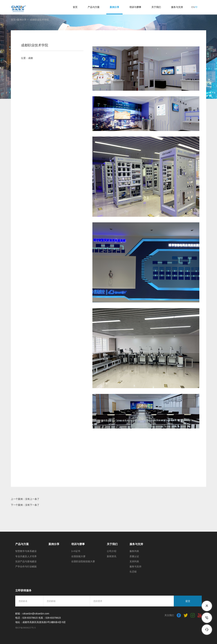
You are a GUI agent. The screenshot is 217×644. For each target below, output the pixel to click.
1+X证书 (76, 551)
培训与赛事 (135, 7)
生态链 (133, 572)
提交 (188, 601)
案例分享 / (23, 20)
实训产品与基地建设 (26, 561)
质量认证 (134, 556)
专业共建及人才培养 (26, 556)
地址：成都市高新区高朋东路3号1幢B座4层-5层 (40, 622)
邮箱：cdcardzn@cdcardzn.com (32, 614)
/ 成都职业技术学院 (39, 20)
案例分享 (114, 7)
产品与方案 (94, 7)
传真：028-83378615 (50, 618)
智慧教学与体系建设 (26, 551)
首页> (14, 20)
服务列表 (134, 551)
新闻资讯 (112, 556)
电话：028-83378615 (26, 618)
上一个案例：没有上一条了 (25, 499)
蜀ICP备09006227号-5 (25, 628)
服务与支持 (177, 7)
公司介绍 (112, 551)
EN (193, 7)
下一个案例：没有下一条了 (25, 505)
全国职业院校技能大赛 (83, 561)
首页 (75, 7)
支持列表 (134, 561)
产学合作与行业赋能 (26, 567)
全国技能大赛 (78, 556)
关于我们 (156, 7)
